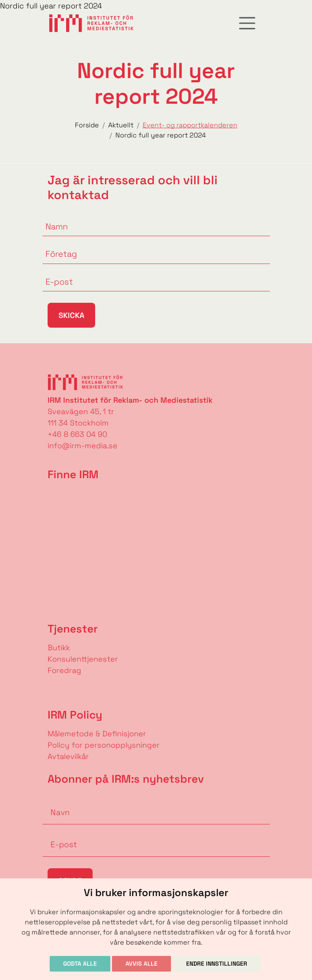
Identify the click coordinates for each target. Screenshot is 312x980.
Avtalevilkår (68, 756)
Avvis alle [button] (141, 964)
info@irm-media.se (83, 446)
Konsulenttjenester (83, 659)
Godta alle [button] (80, 964)
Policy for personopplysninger (104, 745)
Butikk (59, 647)
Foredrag (64, 670)
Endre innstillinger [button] (217, 964)
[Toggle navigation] (247, 23)
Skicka (71, 315)
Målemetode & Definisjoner (97, 734)
